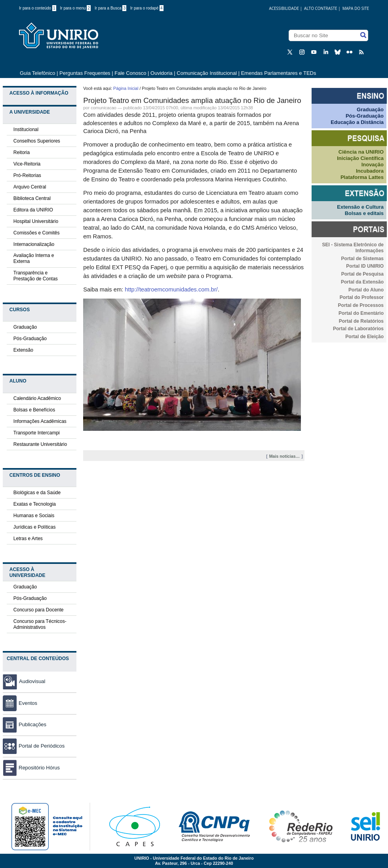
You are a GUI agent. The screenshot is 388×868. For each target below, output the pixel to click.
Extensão (23, 350)
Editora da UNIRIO (33, 210)
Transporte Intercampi (37, 433)
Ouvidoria (162, 73)
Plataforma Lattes (362, 177)
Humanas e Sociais (34, 516)
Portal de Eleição (364, 337)
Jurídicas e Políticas (35, 527)
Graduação (25, 327)
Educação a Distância (357, 122)
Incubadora (370, 171)
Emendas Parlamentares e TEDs (279, 73)
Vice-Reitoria (27, 164)
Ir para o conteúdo (38, 8)
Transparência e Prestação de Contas (36, 276)
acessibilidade (284, 8)
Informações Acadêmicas (40, 421)
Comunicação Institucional (207, 73)
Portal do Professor (362, 297)
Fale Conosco (130, 73)
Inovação (373, 165)
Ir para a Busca (110, 8)
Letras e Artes (28, 539)
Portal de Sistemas (362, 259)
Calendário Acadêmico (37, 398)
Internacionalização (34, 244)
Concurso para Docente (39, 610)
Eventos (20, 703)
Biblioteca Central (32, 198)
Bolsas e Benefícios (34, 410)
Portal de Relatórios (361, 321)
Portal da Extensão (362, 282)
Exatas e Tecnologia (35, 504)
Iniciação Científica (360, 158)
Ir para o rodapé (147, 8)
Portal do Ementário (361, 313)
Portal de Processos (361, 305)
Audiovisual (32, 681)
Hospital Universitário (36, 221)
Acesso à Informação (39, 93)
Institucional (26, 129)
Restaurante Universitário (40, 444)
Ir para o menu (75, 8)
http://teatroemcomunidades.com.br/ (171, 289)
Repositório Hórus (31, 768)
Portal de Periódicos (34, 746)
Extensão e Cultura (360, 207)
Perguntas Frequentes (85, 73)
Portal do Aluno (366, 290)
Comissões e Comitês (37, 233)
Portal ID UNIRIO (365, 266)
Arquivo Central (30, 187)
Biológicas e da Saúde (37, 493)
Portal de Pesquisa (362, 274)
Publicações (25, 724)
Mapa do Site (356, 8)
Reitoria (22, 152)
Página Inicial (126, 88)
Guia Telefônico (37, 73)
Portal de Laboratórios (358, 329)
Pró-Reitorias (27, 175)
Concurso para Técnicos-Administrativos (40, 624)
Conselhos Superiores (37, 141)
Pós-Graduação (30, 339)
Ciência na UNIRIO (361, 152)
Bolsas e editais (364, 213)
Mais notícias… (285, 456)
